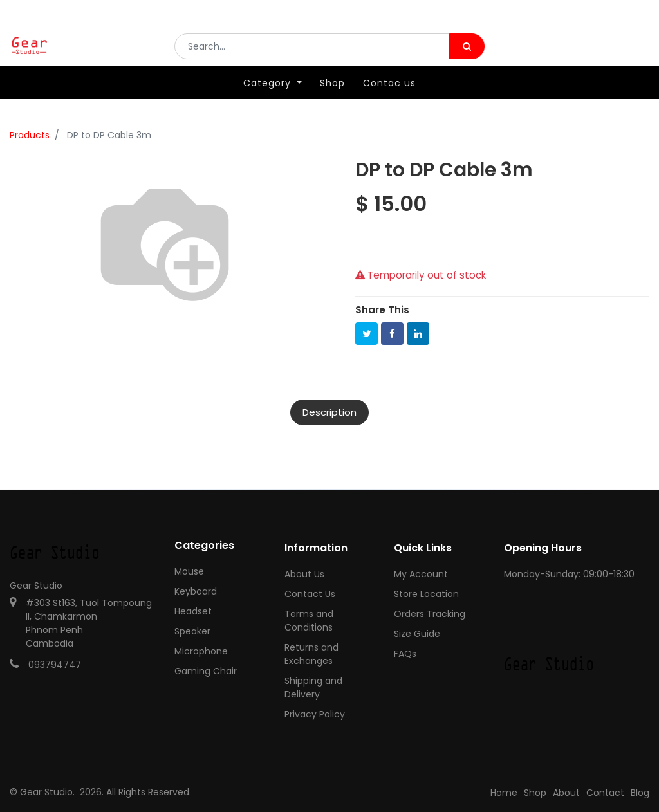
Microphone (201, 651)
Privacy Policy (315, 714)
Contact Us (310, 594)
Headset (193, 611)
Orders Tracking (430, 614)
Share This (382, 310)
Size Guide (417, 634)
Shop (535, 793)
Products (30, 135)
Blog (640, 793)
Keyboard (196, 591)
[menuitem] (332, 101)
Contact (605, 793)
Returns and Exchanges (311, 654)
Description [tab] (329, 412)
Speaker (192, 631)
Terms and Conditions (309, 621)
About (566, 793)
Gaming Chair (206, 671)
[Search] (467, 55)
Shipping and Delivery (313, 687)
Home (504, 793)
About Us (304, 574)
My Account (421, 574)
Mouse (189, 571)
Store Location (426, 594)
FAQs (405, 654)
